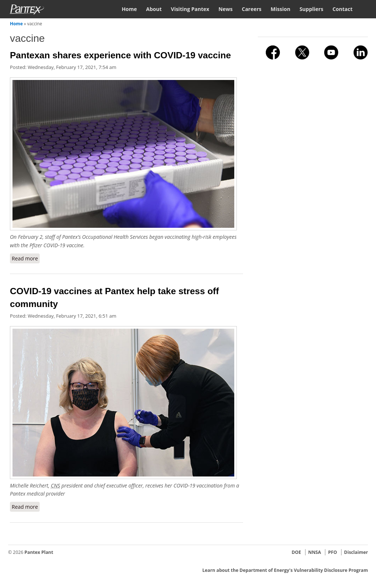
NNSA (314, 552)
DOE (296, 552)
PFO (333, 552)
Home (129, 9)
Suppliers (312, 9)
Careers (252, 9)
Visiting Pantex (190, 9)
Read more (26, 258)
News (226, 9)
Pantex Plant (39, 552)
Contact (342, 9)
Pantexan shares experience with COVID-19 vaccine (120, 55)
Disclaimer (356, 552)
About (154, 9)
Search (365, 9)
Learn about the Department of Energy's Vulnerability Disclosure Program (285, 570)
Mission (281, 9)
